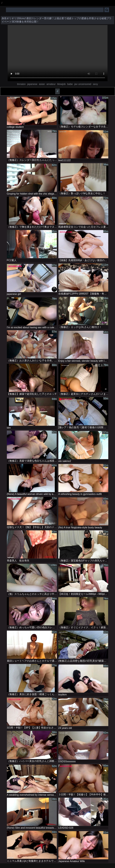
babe (70, 84)
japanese (32, 84)
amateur (51, 84)
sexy (95, 84)
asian (42, 84)
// (58, 91)
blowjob (61, 84)
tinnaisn (21, 84)
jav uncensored (83, 84)
